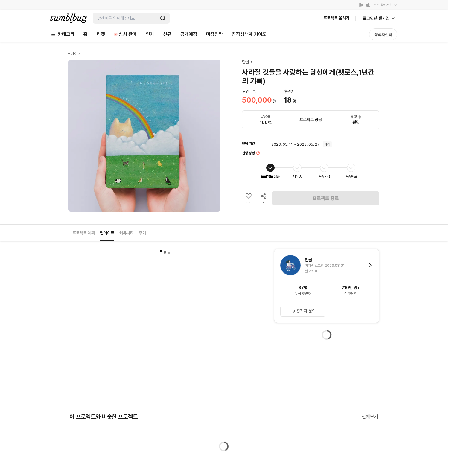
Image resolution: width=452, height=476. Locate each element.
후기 (142, 233)
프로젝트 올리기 (336, 18)
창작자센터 (383, 35)
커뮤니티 (127, 233)
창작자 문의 (303, 311)
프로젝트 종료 (326, 198)
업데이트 (107, 233)
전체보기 (370, 417)
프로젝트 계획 (84, 233)
